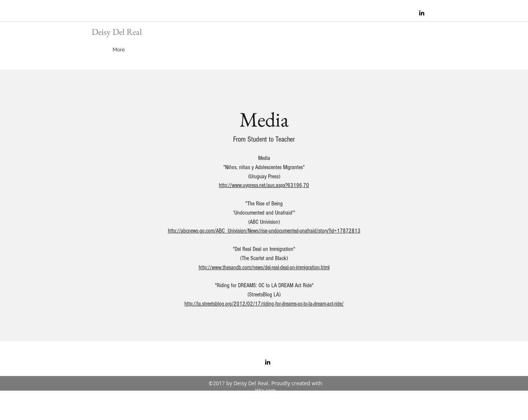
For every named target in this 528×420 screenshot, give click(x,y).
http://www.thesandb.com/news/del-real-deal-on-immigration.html (264, 267)
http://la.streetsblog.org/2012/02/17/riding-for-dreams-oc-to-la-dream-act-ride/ (264, 304)
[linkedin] (422, 13)
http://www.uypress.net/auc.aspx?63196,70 (264, 185)
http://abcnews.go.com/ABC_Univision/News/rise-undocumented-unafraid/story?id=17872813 (264, 231)
